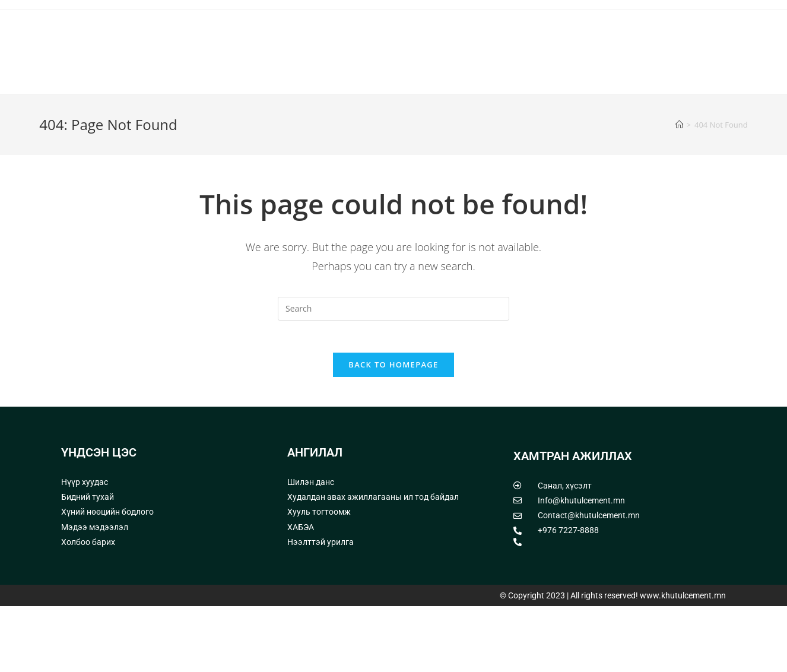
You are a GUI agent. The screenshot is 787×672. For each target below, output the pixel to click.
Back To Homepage (393, 430)
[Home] (679, 187)
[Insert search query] (393, 371)
